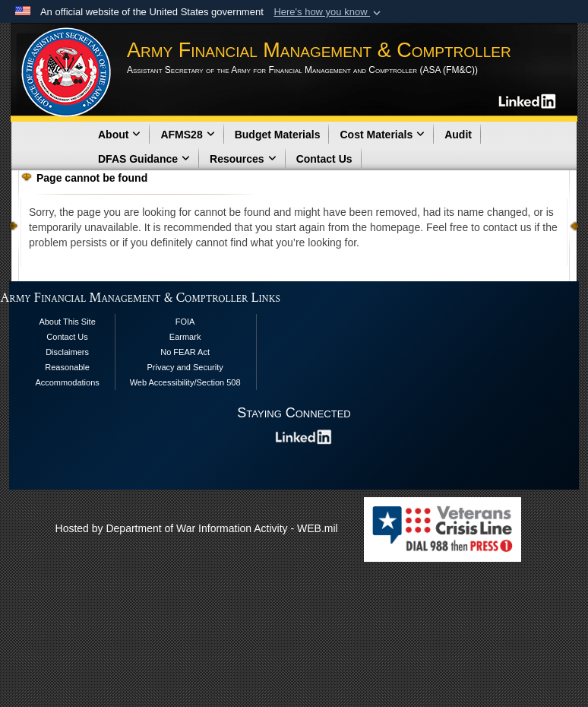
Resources (243, 159)
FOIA (185, 322)
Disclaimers (67, 352)
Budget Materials (278, 135)
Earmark (185, 337)
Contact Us (324, 159)
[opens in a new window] (528, 100)
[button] (329, 12)
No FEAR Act (185, 352)
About (119, 135)
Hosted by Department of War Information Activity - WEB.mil (197, 528)
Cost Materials (382, 135)
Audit (458, 135)
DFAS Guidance (144, 159)
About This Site (67, 322)
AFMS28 (187, 135)
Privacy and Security (185, 367)
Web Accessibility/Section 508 (185, 382)
